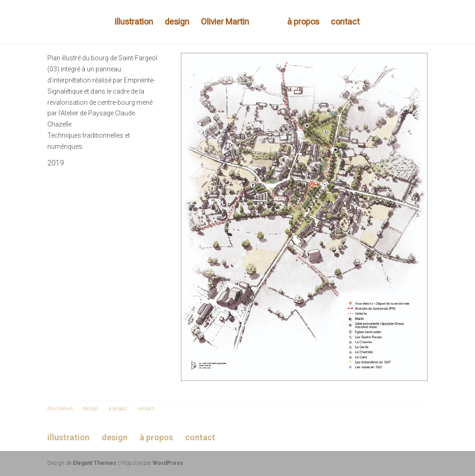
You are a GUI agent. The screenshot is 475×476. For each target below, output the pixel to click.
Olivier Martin (225, 22)
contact (345, 22)
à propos (303, 22)
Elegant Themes (95, 463)
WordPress (168, 463)
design (177, 22)
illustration (134, 22)
